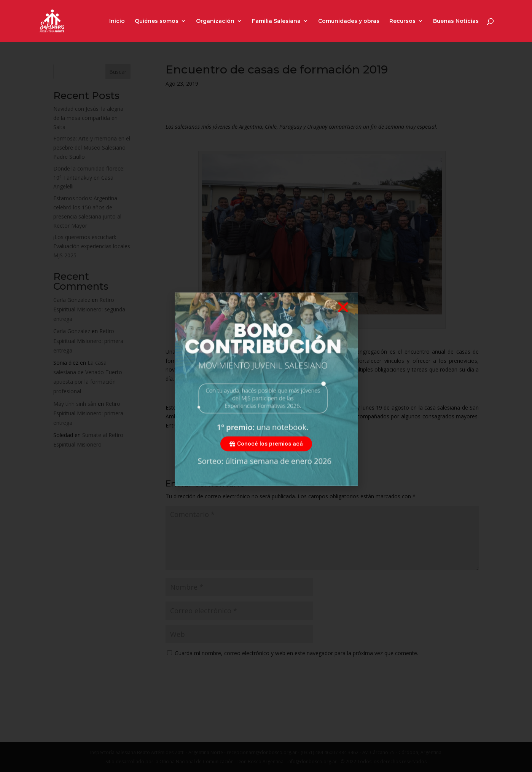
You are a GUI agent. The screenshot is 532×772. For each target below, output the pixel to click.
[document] (266, 386)
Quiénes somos (157, 21)
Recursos (402, 21)
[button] (343, 321)
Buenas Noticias (456, 21)
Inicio (117, 21)
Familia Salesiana (276, 21)
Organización (215, 21)
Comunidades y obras (349, 21)
